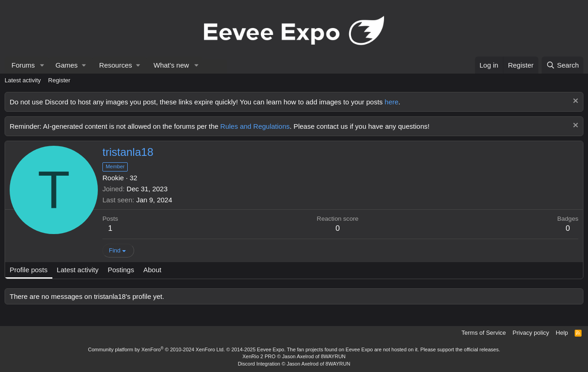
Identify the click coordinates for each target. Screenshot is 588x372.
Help (562, 333)
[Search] (563, 65)
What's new (171, 65)
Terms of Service (484, 333)
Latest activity (23, 80)
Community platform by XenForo (157, 349)
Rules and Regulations (255, 126)
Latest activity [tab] (78, 270)
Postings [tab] (121, 270)
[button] (42, 65)
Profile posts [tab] (29, 270)
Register (59, 80)
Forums (23, 65)
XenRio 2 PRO (259, 356)
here (391, 102)
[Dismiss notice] (574, 102)
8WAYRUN (333, 356)
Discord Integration (259, 364)
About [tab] (152, 270)
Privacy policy (531, 333)
